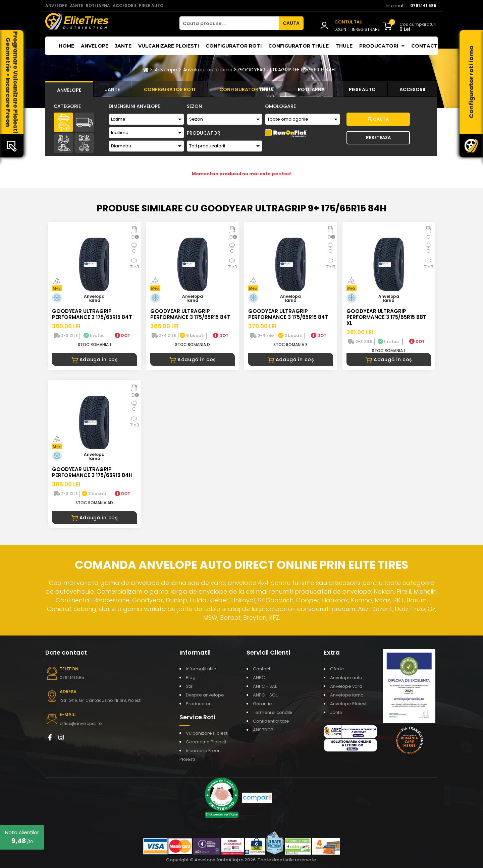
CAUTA (291, 23)
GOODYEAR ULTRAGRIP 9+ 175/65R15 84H (286, 70)
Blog (191, 678)
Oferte (337, 669)
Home (66, 46)
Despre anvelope (205, 695)
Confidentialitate (271, 721)
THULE (344, 46)
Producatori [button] (382, 46)
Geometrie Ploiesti (206, 742)
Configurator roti (234, 46)
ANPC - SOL (265, 695)
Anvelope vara (346, 686)
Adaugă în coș (94, 359)
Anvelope (95, 46)
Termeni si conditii (273, 712)
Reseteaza (378, 138)
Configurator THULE (299, 46)
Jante (123, 46)
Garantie (262, 704)
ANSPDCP (263, 730)
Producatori (199, 704)
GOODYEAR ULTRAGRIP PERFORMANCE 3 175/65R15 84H (92, 472)
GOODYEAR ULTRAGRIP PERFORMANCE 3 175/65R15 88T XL (386, 317)
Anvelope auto (346, 678)
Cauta (378, 119)
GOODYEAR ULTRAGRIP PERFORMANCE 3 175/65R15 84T (92, 314)
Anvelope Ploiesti (349, 704)
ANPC (259, 678)
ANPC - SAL (265, 686)
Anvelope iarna (347, 695)
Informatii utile (201, 669)
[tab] (69, 89)
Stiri (190, 686)
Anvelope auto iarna (208, 70)
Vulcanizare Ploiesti (169, 46)
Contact (424, 46)
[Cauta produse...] (229, 23)
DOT (122, 336)
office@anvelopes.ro (81, 723)
